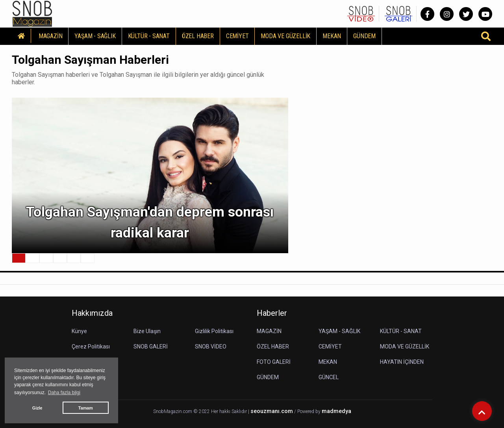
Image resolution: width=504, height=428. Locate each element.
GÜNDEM (364, 36)
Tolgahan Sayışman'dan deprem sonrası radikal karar (150, 222)
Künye (79, 331)
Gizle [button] (37, 408)
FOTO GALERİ (274, 362)
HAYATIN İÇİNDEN (402, 362)
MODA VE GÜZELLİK (285, 36)
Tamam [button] (86, 408)
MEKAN (332, 36)
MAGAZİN (51, 36)
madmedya (336, 411)
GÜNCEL (329, 377)
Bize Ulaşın (147, 331)
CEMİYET (237, 36)
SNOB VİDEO (211, 346)
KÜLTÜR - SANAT (149, 36)
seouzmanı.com (272, 411)
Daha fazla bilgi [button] (64, 393)
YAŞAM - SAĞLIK (95, 36)
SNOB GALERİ (151, 346)
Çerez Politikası (91, 346)
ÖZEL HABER (198, 36)
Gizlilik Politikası (214, 331)
